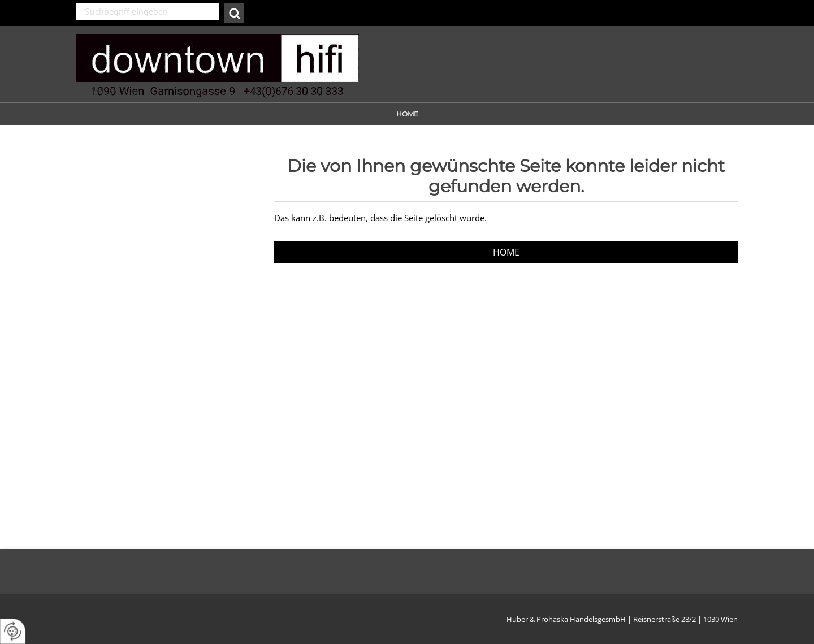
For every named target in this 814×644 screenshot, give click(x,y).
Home (407, 114)
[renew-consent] (13, 631)
